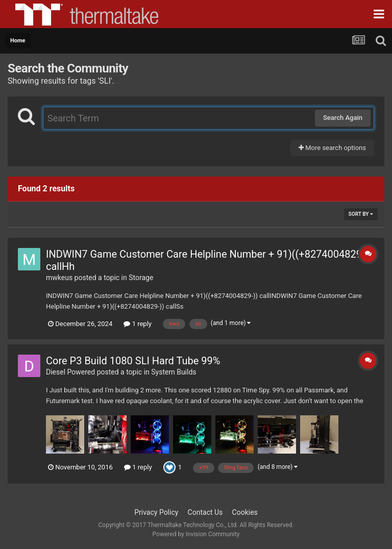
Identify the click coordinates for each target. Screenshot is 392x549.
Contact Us (205, 512)
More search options (332, 148)
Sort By (361, 214)
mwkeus (59, 278)
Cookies (245, 512)
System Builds (174, 372)
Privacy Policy (156, 512)
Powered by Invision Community (196, 534)
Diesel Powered (70, 372)
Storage (141, 278)
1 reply (138, 324)
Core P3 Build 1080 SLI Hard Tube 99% (133, 361)
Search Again (343, 118)
